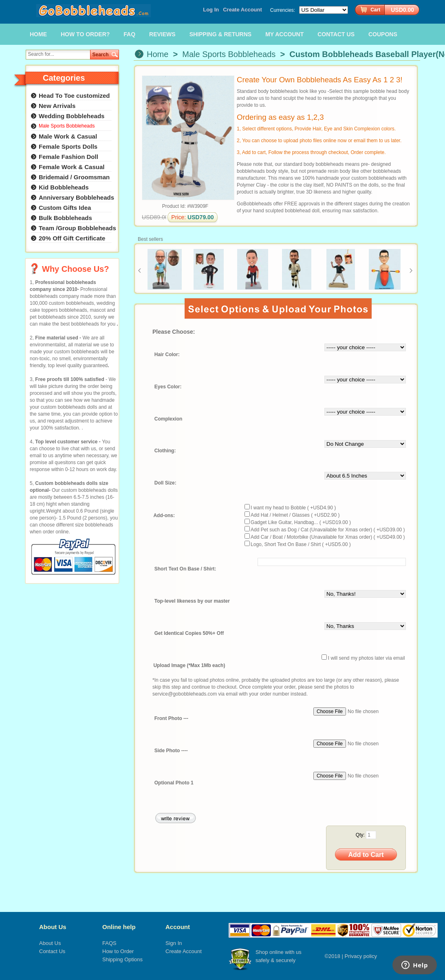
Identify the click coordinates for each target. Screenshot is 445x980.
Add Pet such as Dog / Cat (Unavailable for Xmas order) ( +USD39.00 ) (328, 530)
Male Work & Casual (68, 136)
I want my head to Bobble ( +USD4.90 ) (293, 508)
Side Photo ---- (171, 751)
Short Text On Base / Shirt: (185, 569)
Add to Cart (366, 855)
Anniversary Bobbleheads (76, 197)
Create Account (242, 10)
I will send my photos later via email (367, 658)
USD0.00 (402, 10)
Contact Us (52, 951)
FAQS (109, 943)
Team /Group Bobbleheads (77, 228)
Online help (119, 927)
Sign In (174, 943)
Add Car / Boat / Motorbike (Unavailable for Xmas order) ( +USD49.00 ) (328, 537)
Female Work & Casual (72, 167)
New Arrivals (57, 106)
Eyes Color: (168, 387)
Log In (211, 10)
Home (158, 54)
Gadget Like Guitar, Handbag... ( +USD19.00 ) (301, 522)
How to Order (118, 951)
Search (101, 55)
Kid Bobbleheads (64, 187)
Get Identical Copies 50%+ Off (189, 634)
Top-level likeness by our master (192, 601)
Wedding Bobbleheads (72, 116)
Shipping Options (122, 959)
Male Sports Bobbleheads (229, 54)
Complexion (169, 419)
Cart (375, 10)
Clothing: (165, 451)
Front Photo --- (171, 718)
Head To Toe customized (74, 96)
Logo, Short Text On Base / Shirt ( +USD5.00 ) (301, 544)
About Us (53, 927)
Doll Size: (165, 483)
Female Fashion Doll (68, 157)
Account (178, 927)
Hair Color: (167, 355)
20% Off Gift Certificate (72, 238)
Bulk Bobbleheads (65, 218)
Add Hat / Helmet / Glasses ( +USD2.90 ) (295, 515)
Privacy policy (361, 956)
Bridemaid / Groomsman (74, 177)
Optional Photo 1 (174, 783)
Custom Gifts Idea (65, 208)
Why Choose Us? (75, 269)
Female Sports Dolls (68, 146)
